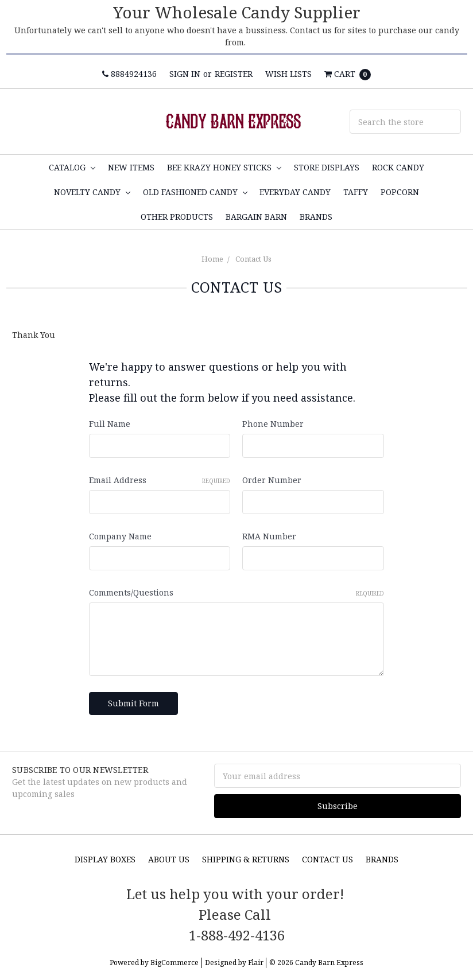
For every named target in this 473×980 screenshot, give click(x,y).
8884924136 (129, 74)
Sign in (185, 74)
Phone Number (273, 424)
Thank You (34, 335)
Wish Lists (288, 74)
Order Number (272, 480)
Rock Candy (398, 167)
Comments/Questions (236, 592)
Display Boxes (105, 859)
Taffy (356, 192)
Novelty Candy (92, 192)
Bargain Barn (256, 217)
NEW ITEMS (131, 167)
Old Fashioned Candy (195, 192)
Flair (256, 962)
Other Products (177, 217)
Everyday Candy (295, 192)
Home (212, 259)
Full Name (110, 424)
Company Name (120, 536)
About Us (169, 859)
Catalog (72, 167)
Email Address (160, 480)
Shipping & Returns (246, 859)
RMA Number (269, 536)
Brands (316, 217)
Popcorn (400, 192)
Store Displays (327, 167)
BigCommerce (175, 962)
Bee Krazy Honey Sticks (224, 167)
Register (234, 74)
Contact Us (253, 259)
